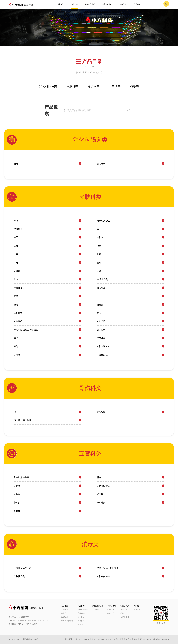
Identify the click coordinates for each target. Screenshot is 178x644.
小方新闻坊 (106, 4)
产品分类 (74, 4)
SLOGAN (64, 617)
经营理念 (65, 613)
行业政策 (111, 613)
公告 (122, 613)
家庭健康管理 (90, 4)
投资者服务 (125, 617)
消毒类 (80, 624)
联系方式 (137, 610)
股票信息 (124, 610)
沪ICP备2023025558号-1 (108, 639)
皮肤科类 (81, 613)
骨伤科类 (81, 617)
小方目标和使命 (67, 621)
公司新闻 (111, 610)
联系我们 (137, 4)
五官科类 (81, 621)
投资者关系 (122, 4)
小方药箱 (96, 610)
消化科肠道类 (83, 610)
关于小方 (65, 610)
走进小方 (60, 4)
